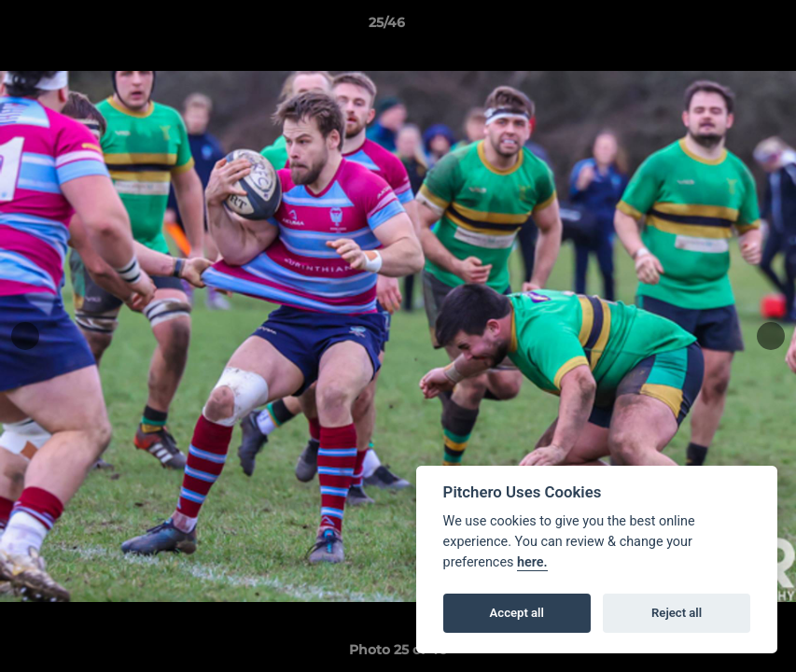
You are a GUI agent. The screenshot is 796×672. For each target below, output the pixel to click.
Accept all (517, 613)
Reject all (677, 613)
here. (532, 562)
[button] (718, 27)
